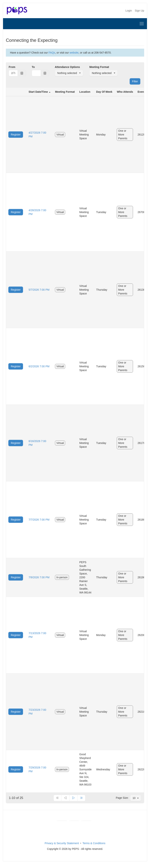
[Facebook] (62, 821)
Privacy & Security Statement (62, 843)
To (33, 67)
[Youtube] (74, 821)
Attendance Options (67, 67)
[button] (69, 73)
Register (16, 135)
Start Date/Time (38, 92)
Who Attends (125, 92)
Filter (135, 81)
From (12, 67)
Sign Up (139, 11)
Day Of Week (104, 92)
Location (85, 92)
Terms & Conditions (94, 843)
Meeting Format (99, 67)
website (74, 53)
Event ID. (143, 92)
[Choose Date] (22, 73)
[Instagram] (86, 821)
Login (129, 11)
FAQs (52, 53)
